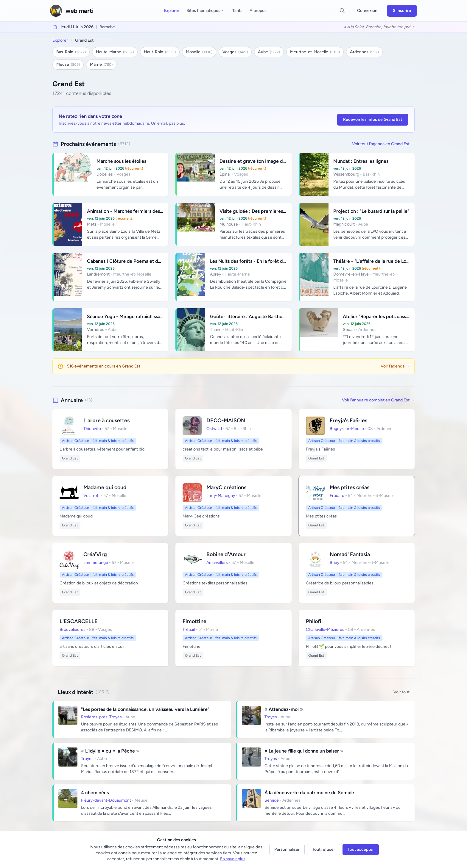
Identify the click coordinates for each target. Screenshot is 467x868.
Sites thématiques (206, 11)
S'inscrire (402, 11)
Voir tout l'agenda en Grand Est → (383, 144)
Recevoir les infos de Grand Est (373, 119)
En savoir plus (233, 859)
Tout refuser (324, 849)
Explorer (172, 11)
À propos (258, 11)
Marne (101, 64)
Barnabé (107, 27)
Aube (269, 52)
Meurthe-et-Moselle (315, 52)
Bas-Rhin (71, 52)
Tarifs (237, 11)
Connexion (367, 11)
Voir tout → (404, 692)
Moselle (199, 52)
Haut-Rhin (160, 52)
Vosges (235, 52)
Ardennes (364, 52)
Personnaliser (287, 849)
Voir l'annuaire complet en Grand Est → (378, 400)
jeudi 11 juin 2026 (77, 27)
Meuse (68, 64)
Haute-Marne (115, 52)
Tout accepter (361, 849)
